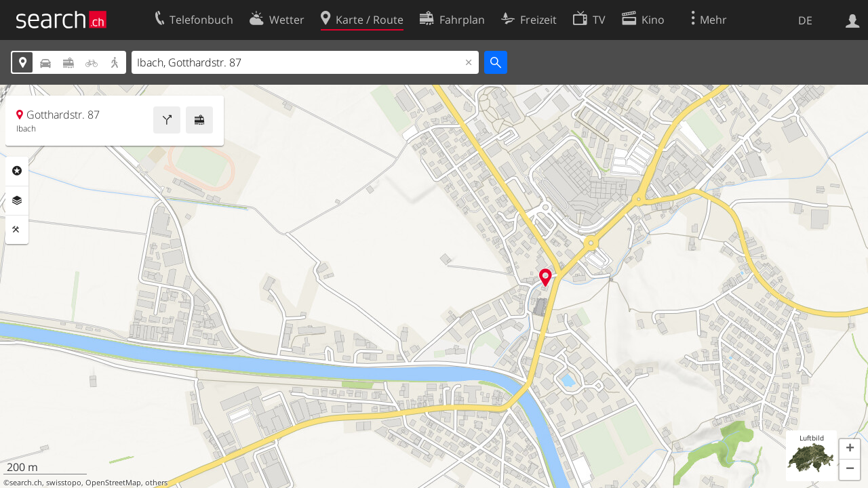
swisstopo (64, 483)
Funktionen (17, 230)
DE (805, 20)
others (156, 483)
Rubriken (17, 171)
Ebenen (17, 201)
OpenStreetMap (113, 483)
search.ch (26, 483)
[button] (850, 449)
